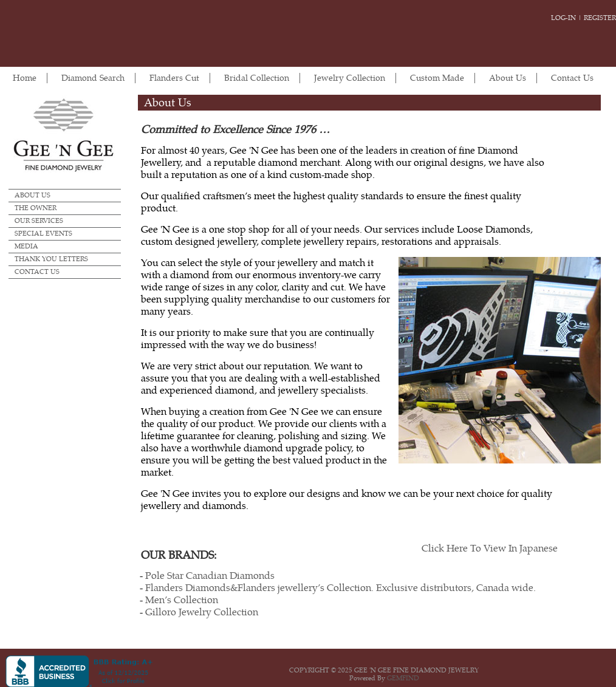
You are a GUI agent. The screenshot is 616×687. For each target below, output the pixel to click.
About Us (508, 78)
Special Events (43, 234)
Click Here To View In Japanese (490, 549)
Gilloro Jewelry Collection (202, 612)
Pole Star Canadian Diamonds (210, 576)
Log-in (563, 18)
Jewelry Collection (350, 78)
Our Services (39, 221)
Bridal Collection (257, 78)
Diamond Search (93, 78)
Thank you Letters (51, 259)
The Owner (36, 208)
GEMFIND (403, 678)
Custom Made (437, 78)
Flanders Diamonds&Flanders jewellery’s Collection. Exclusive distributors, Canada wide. (341, 588)
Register (600, 18)
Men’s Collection (182, 600)
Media (26, 246)
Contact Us (572, 78)
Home (25, 78)
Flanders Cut (174, 78)
